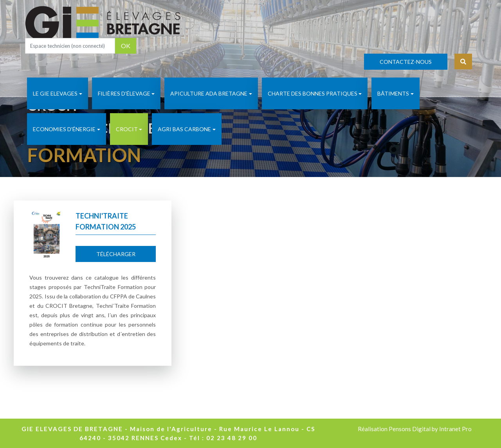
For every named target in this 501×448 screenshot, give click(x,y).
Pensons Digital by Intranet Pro (430, 429)
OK (126, 46)
